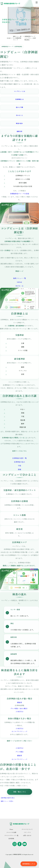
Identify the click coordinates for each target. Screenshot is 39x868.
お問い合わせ (27, 835)
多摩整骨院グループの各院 (20, 194)
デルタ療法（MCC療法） (20, 708)
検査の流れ (19, 123)
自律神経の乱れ (19, 462)
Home (11, 829)
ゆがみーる (19, 286)
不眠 (19, 466)
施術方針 (20, 131)
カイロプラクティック (19, 731)
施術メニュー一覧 (20, 278)
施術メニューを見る (7, 801)
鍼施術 (19, 702)
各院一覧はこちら (20, 792)
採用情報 (11, 839)
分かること (19, 115)
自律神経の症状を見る (8, 798)
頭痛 (19, 469)
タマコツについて (27, 829)
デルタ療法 (19, 752)
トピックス (27, 832)
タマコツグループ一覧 (11, 835)
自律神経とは (19, 99)
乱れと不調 (19, 107)
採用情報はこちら (29, 864)
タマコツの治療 (11, 832)
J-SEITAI (20, 711)
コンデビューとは (20, 91)
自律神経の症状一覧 (19, 458)
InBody (19, 282)
